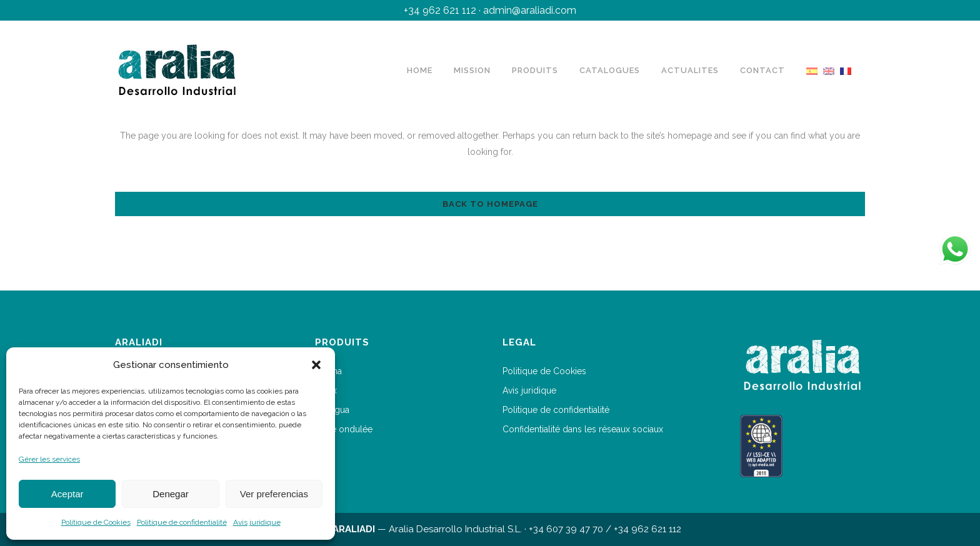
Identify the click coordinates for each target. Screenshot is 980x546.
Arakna (328, 371)
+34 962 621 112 (440, 10)
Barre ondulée (344, 429)
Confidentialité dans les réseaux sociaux (583, 429)
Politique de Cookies (96, 522)
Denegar (171, 494)
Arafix (326, 390)
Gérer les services (49, 459)
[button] (316, 365)
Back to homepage (490, 204)
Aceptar (67, 494)
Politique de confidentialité (182, 522)
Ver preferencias (274, 494)
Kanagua (332, 410)
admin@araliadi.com (530, 10)
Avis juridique (257, 522)
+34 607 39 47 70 (566, 529)
